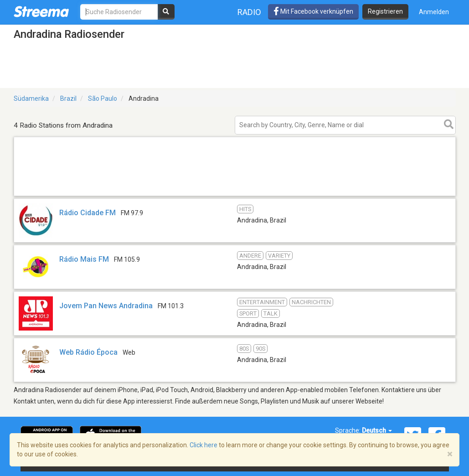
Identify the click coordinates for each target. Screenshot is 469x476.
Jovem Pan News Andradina (106, 306)
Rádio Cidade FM (88, 213)
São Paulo (103, 98)
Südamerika (31, 98)
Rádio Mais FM (84, 259)
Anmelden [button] (434, 12)
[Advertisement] (235, 195)
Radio (249, 12)
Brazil (68, 98)
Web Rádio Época (88, 352)
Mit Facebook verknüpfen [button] (313, 11)
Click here (204, 445)
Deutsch (377, 430)
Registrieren (385, 11)
